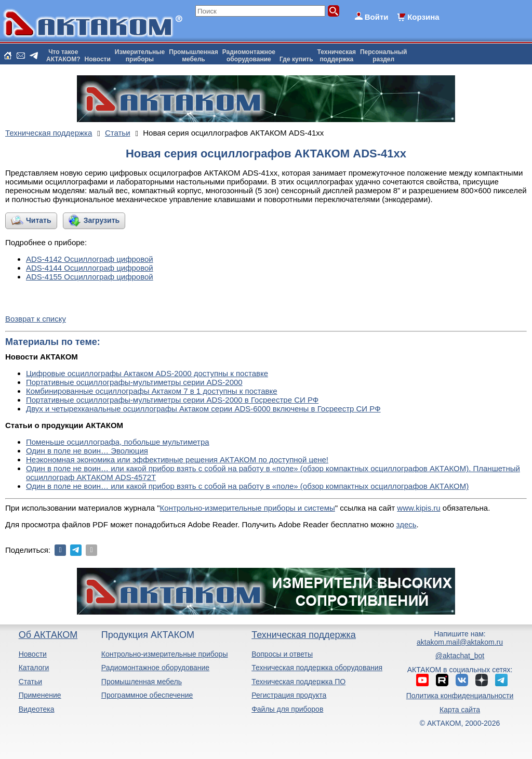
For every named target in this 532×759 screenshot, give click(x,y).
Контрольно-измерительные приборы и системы (248, 508)
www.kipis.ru (418, 508)
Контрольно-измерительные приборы (165, 654)
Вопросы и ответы (282, 654)
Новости (98, 59)
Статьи (30, 682)
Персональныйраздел (383, 56)
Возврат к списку (36, 319)
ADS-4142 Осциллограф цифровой (90, 259)
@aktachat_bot (460, 656)
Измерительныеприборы (140, 56)
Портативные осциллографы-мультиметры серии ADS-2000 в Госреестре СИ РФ (172, 400)
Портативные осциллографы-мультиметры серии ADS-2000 (134, 382)
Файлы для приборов (287, 709)
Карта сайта (460, 710)
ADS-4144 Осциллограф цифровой (90, 268)
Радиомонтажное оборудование (155, 668)
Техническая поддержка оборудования (317, 668)
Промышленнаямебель (194, 56)
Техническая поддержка (304, 635)
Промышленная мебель (142, 682)
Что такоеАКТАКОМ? (63, 56)
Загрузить (102, 220)
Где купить (296, 59)
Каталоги (34, 668)
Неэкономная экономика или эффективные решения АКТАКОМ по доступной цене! (177, 460)
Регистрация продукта (289, 695)
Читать (39, 220)
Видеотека (37, 709)
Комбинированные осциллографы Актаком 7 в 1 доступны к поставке (152, 391)
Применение (40, 695)
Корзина (423, 17)
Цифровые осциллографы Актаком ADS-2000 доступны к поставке (147, 373)
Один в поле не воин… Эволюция (87, 451)
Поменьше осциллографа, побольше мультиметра (118, 442)
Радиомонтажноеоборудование (249, 56)
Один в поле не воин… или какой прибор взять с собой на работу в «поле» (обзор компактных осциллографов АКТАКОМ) (247, 486)
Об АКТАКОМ (48, 635)
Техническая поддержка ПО (298, 682)
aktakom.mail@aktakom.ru (460, 642)
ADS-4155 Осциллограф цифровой (90, 277)
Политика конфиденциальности (460, 696)
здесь (407, 524)
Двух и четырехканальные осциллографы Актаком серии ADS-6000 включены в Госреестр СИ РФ (203, 409)
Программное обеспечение (147, 695)
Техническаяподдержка (337, 56)
